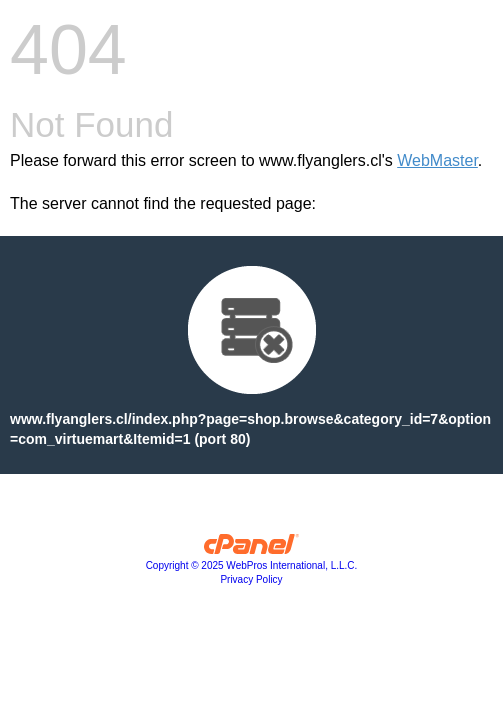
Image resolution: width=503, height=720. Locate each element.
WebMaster (437, 160)
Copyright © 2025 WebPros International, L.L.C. (252, 565)
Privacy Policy (251, 579)
